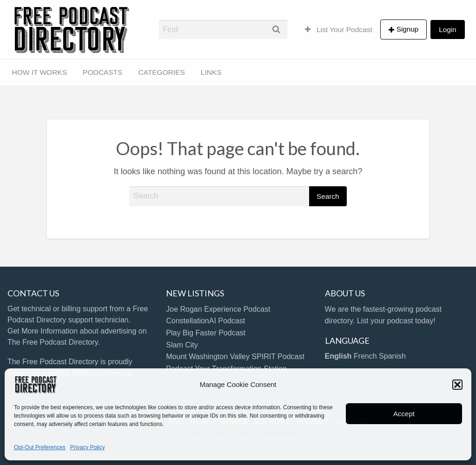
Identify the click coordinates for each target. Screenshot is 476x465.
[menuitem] (339, 29)
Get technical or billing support (57, 309)
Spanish (392, 356)
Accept (404, 414)
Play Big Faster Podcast (206, 333)
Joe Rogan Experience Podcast (218, 309)
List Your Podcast (339, 29)
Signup (408, 29)
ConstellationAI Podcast (205, 321)
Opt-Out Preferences (40, 447)
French (365, 356)
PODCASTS (102, 72)
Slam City (182, 345)
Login (447, 29)
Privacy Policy (88, 447)
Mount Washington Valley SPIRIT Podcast (235, 357)
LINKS (211, 72)
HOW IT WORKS (40, 72)
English (338, 356)
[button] (457, 385)
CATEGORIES (161, 72)
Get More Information (43, 331)
